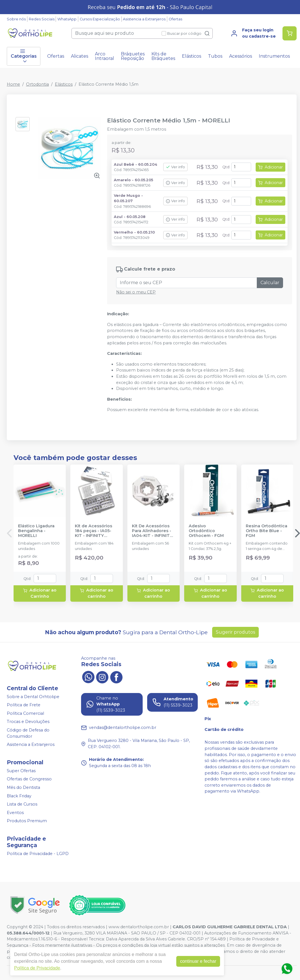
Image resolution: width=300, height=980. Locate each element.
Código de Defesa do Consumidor (28, 733)
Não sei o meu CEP (136, 292)
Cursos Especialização (100, 19)
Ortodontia (37, 84)
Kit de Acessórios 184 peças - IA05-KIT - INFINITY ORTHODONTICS (94, 531)
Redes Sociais (42, 19)
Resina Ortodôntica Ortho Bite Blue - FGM (267, 531)
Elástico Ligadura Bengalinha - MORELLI (36, 531)
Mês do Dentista (23, 787)
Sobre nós (16, 19)
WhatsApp (67, 19)
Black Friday (19, 796)
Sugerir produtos (235, 632)
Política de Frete (24, 705)
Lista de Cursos (22, 804)
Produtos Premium (27, 821)
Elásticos (192, 56)
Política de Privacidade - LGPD (38, 854)
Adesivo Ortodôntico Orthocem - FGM (206, 531)
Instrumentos (274, 56)
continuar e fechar (198, 961)
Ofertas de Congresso (29, 779)
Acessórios (241, 56)
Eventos (15, 813)
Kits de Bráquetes (163, 56)
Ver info (175, 167)
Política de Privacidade (37, 968)
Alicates (80, 56)
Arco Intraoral (105, 56)
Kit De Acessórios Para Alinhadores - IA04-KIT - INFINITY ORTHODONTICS (152, 531)
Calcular (270, 283)
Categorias (24, 56)
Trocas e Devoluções (28, 722)
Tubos (215, 56)
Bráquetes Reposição (133, 56)
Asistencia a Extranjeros (144, 19)
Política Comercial (25, 713)
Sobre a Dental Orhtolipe (33, 697)
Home (13, 84)
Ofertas (175, 19)
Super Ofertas (21, 771)
